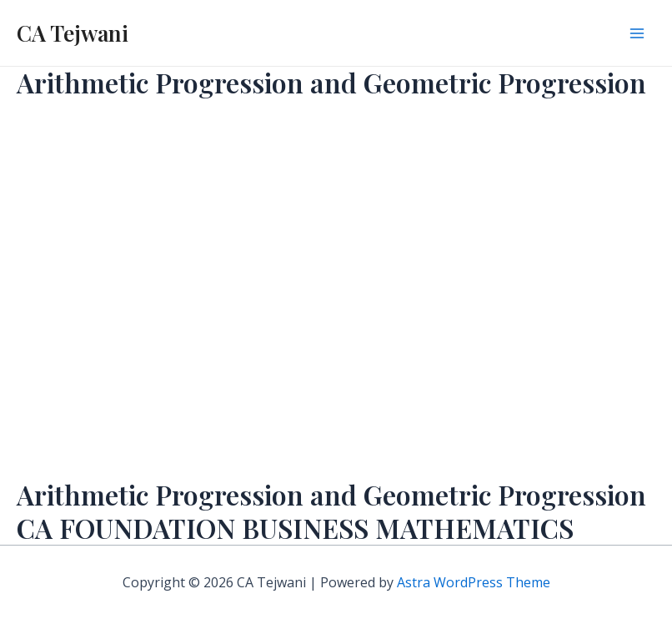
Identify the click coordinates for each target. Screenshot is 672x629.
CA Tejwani (73, 33)
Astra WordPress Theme (474, 582)
